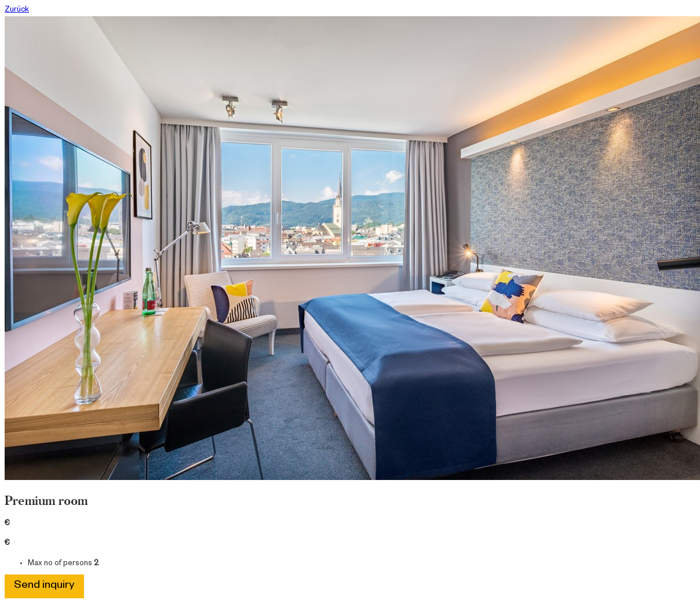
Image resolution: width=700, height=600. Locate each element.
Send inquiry (44, 586)
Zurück (17, 10)
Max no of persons (60, 564)
